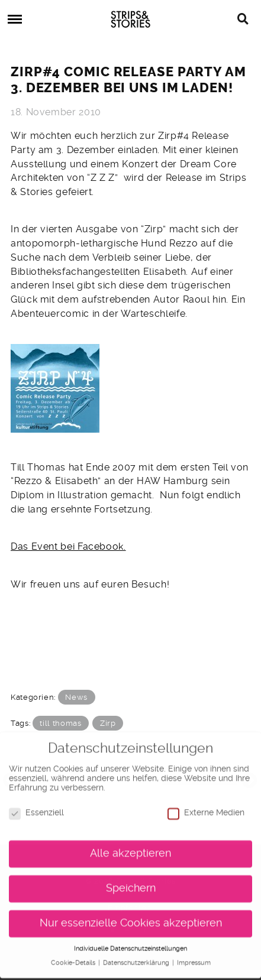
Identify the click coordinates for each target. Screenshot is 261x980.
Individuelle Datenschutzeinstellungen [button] (130, 944)
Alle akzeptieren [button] (130, 848)
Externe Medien (206, 807)
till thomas (60, 723)
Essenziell (36, 807)
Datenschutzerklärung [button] (137, 958)
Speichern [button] (131, 883)
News (76, 697)
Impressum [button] (194, 958)
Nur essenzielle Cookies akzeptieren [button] (131, 918)
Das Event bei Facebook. (68, 546)
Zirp (108, 723)
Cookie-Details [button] (74, 958)
